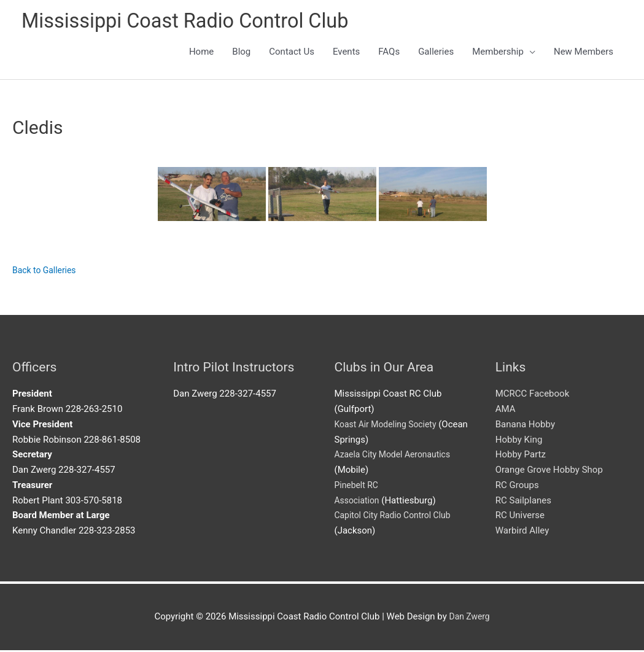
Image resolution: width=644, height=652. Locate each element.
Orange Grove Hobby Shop (549, 472)
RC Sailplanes (523, 502)
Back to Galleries (47, 273)
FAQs (389, 53)
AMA (506, 411)
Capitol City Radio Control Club (397, 517)
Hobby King (519, 441)
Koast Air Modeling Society (390, 426)
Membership (498, 53)
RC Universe (520, 517)
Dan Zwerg (469, 618)
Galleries (436, 53)
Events (346, 53)
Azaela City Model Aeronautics (397, 456)
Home (201, 53)
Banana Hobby (525, 426)
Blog (241, 53)
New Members (584, 53)
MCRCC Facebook (533, 395)
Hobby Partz (521, 456)
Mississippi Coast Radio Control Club (198, 22)
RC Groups (517, 487)
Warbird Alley (522, 532)
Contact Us (292, 53)
